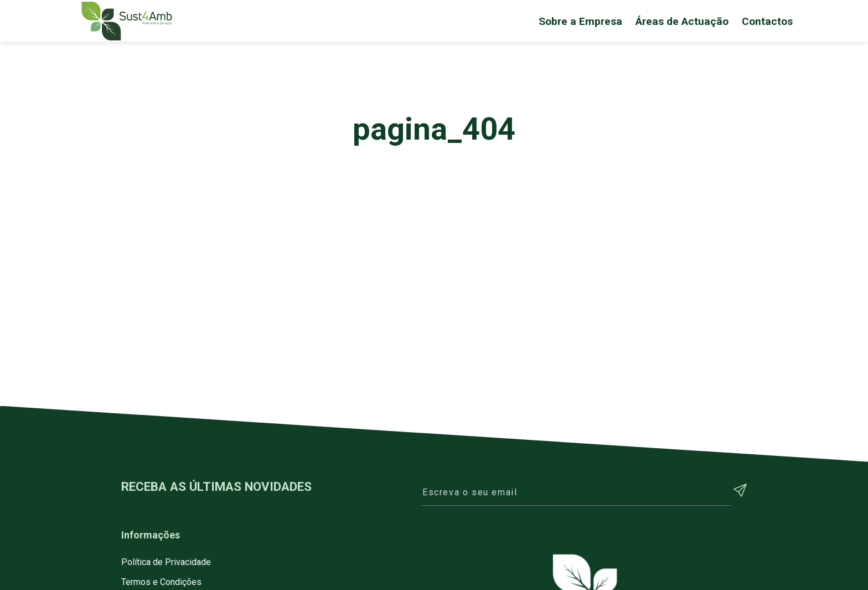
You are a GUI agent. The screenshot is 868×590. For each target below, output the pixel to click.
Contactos (767, 21)
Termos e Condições (161, 582)
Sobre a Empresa (580, 21)
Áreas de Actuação (682, 21)
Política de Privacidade (166, 562)
